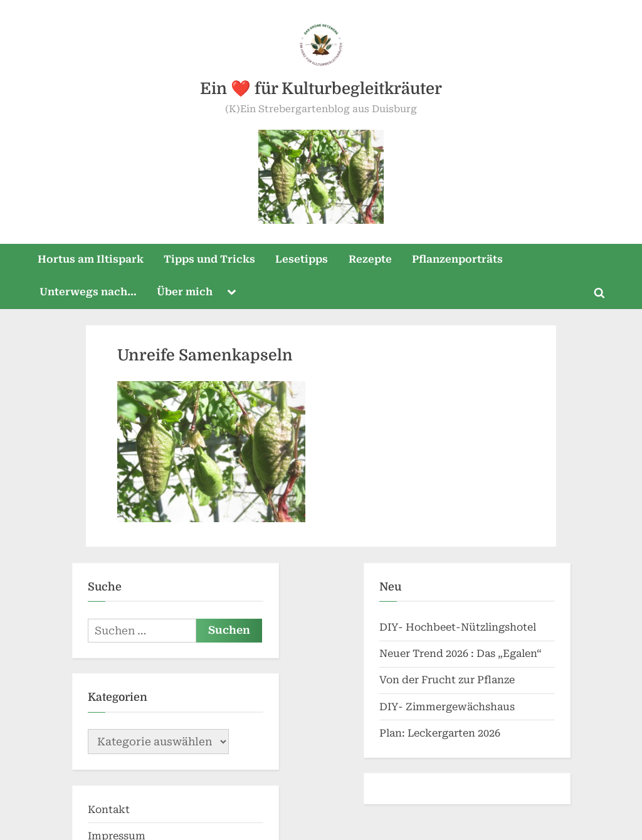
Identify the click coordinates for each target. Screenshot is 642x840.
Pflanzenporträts (457, 165)
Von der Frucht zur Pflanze (447, 586)
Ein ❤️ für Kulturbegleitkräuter (321, 89)
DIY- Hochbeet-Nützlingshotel (458, 533)
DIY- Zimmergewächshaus (447, 613)
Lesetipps (302, 165)
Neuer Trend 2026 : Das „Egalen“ (460, 559)
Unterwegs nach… (88, 198)
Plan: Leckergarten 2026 (440, 639)
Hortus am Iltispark (91, 165)
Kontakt (109, 716)
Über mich (185, 198)
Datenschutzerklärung (145, 768)
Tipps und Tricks (209, 165)
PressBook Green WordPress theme (460, 824)
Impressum (117, 742)
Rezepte (370, 165)
